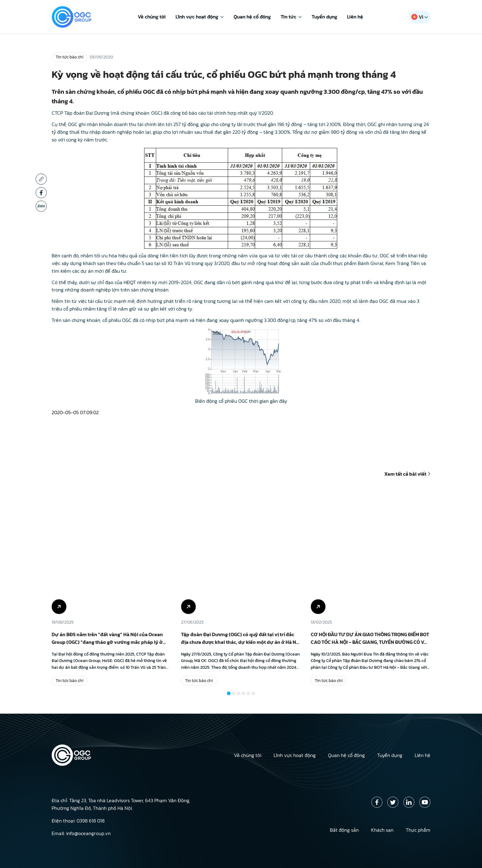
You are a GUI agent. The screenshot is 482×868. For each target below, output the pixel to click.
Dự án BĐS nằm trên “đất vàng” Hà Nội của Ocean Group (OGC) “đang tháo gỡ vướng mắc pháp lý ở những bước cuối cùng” (107, 642)
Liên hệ (355, 17)
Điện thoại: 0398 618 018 (78, 821)
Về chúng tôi (152, 17)
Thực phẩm (418, 830)
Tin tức (291, 17)
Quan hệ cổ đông (252, 17)
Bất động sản (344, 830)
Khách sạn (382, 830)
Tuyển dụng (324, 17)
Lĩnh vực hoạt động (200, 17)
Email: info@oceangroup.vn (81, 833)
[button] (229, 693)
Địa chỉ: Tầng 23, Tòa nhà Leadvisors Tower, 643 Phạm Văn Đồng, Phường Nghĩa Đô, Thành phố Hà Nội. (121, 804)
